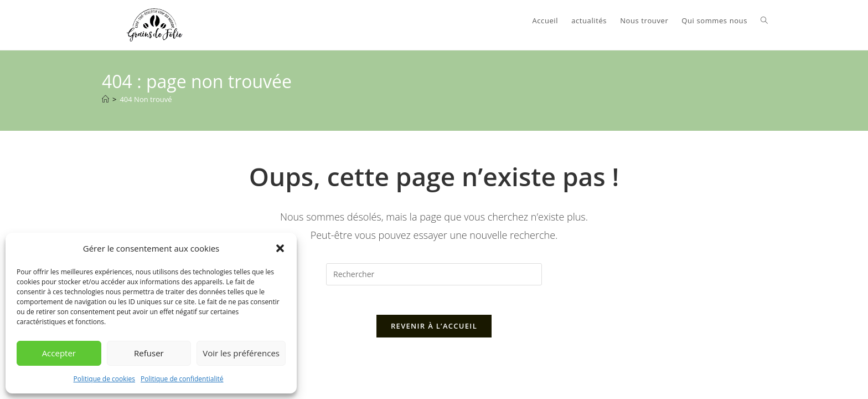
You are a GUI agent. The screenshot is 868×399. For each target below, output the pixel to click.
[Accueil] (105, 99)
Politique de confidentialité (182, 379)
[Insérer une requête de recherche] (434, 274)
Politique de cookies (105, 379)
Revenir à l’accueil (434, 330)
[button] (280, 248)
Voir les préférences (241, 353)
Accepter (59, 353)
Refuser (149, 353)
